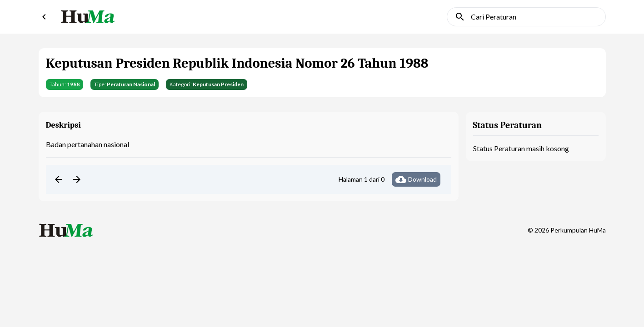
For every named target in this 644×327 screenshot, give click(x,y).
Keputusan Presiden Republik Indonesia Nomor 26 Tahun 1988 (237, 63)
